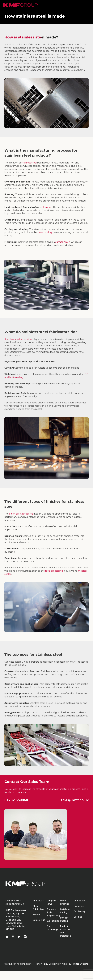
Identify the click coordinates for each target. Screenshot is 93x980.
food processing (54, 571)
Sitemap (78, 917)
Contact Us (79, 901)
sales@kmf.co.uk (75, 800)
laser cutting (45, 232)
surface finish (63, 242)
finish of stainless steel (21, 514)
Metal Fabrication (38, 908)
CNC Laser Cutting (65, 911)
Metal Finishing (65, 902)
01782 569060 (16, 800)
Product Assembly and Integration (65, 931)
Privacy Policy (42, 964)
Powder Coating (64, 919)
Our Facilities (53, 921)
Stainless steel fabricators (18, 339)
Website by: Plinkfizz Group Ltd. (75, 964)
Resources (79, 906)
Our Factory (79, 911)
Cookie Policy (55, 964)
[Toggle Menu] (87, 5)
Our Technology (52, 928)
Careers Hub (39, 920)
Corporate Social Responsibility (53, 912)
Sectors (37, 915)
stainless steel (29, 163)
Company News (51, 902)
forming (48, 207)
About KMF (38, 901)
